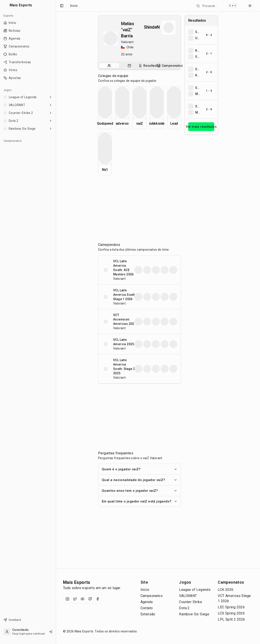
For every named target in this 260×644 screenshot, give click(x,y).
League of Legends (195, 590)
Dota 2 (184, 608)
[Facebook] (98, 599)
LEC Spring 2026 (231, 607)
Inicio (74, 6)
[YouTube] (83, 599)
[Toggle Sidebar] (56, 322)
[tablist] (140, 66)
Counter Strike (191, 602)
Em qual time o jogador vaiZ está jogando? (140, 501)
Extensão (148, 614)
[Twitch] (90, 599)
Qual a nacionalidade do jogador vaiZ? (140, 480)
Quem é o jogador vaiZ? (140, 469)
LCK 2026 (226, 590)
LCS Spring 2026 (231, 613)
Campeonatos (152, 596)
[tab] (109, 66)
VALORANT (188, 596)
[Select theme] (250, 6)
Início (145, 590)
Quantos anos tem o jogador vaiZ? (140, 491)
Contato (147, 608)
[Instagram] (67, 599)
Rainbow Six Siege (194, 614)
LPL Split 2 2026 (231, 619)
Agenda (147, 602)
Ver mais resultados (201, 127)
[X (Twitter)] (75, 599)
